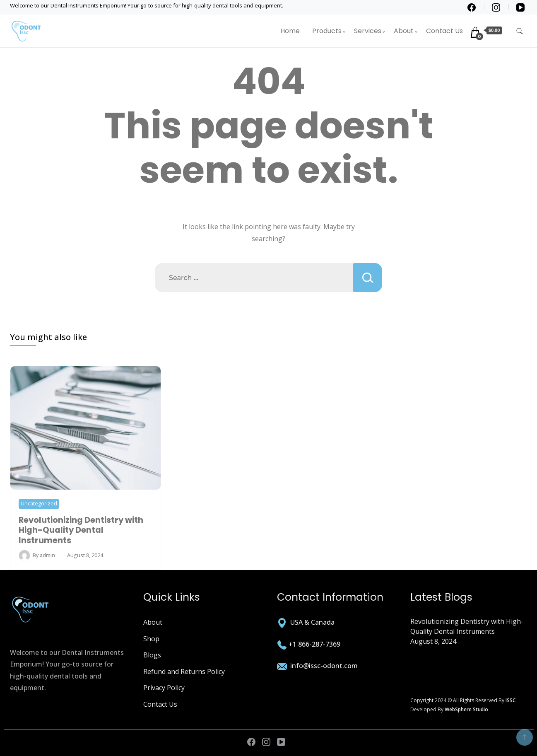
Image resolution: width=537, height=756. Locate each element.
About (404, 31)
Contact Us (444, 31)
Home (290, 31)
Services (368, 31)
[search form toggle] (520, 31)
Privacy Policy (164, 688)
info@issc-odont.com (323, 666)
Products (327, 31)
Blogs (152, 655)
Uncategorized (39, 504)
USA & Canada (312, 622)
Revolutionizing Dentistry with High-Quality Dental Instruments (81, 530)
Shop (151, 639)
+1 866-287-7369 (314, 644)
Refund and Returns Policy (184, 671)
